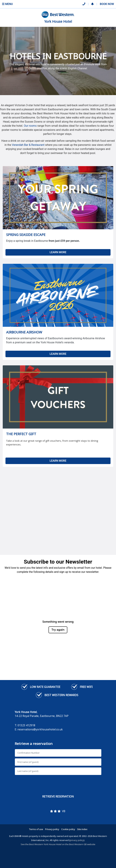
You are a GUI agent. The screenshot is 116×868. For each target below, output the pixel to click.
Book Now (107, 4)
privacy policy (77, 840)
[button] (92, 4)
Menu (7, 4)
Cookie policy (68, 829)
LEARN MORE (58, 252)
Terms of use (36, 829)
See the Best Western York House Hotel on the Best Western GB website (58, 844)
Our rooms (30, 126)
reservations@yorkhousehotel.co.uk (40, 729)
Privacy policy (52, 829)
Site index (82, 829)
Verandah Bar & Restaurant (28, 145)
